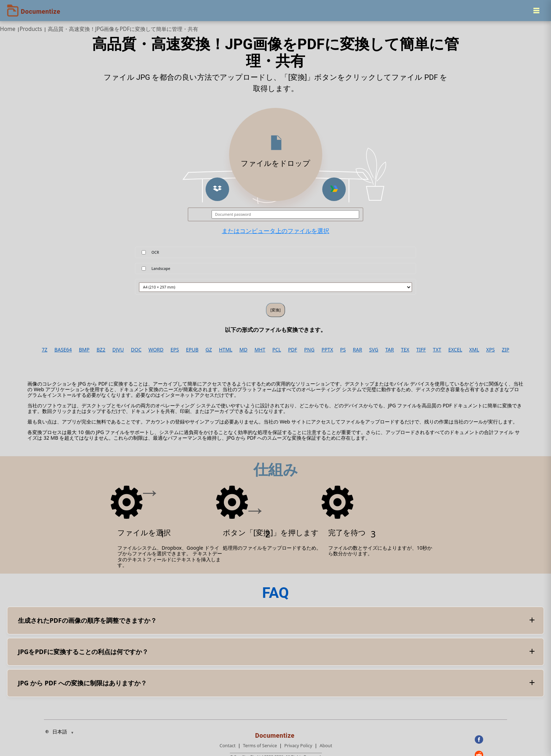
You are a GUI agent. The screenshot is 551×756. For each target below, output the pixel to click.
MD (243, 350)
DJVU (118, 350)
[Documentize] (276, 734)
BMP (84, 350)
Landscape (161, 269)
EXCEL (455, 350)
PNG (309, 350)
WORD (156, 350)
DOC (136, 350)
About (326, 746)
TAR (390, 350)
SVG (374, 350)
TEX (405, 350)
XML (474, 350)
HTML (226, 350)
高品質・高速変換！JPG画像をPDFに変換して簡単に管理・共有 (123, 29)
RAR (357, 350)
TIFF (421, 350)
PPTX (327, 350)
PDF (293, 350)
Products (31, 29)
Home (8, 29)
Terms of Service (260, 746)
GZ (209, 350)
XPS (491, 350)
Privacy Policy (298, 746)
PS (343, 350)
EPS (175, 350)
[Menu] (536, 11)
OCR (155, 252)
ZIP (505, 350)
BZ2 (101, 350)
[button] (217, 189)
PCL (277, 350)
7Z (45, 350)
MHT (260, 350)
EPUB (192, 350)
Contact (228, 746)
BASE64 (63, 350)
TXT (437, 350)
